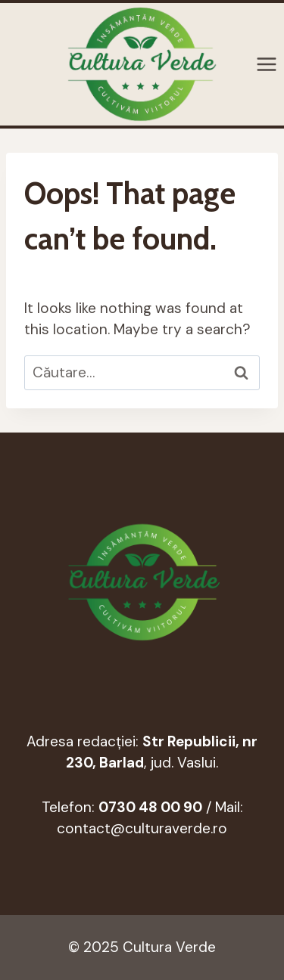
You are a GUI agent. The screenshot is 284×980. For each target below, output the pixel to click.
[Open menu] (266, 65)
